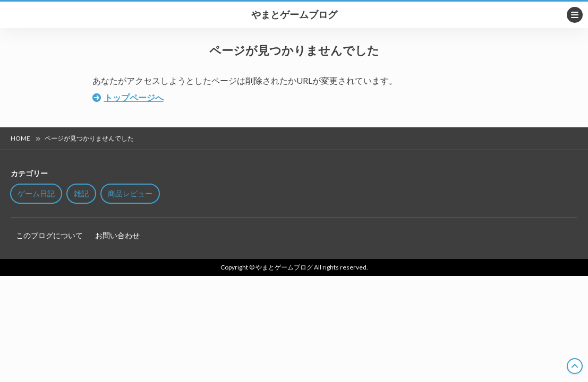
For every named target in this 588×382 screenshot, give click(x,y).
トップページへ (134, 97)
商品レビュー (130, 193)
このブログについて (49, 235)
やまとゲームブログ (294, 15)
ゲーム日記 (36, 193)
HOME (20, 138)
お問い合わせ (117, 235)
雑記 (81, 193)
